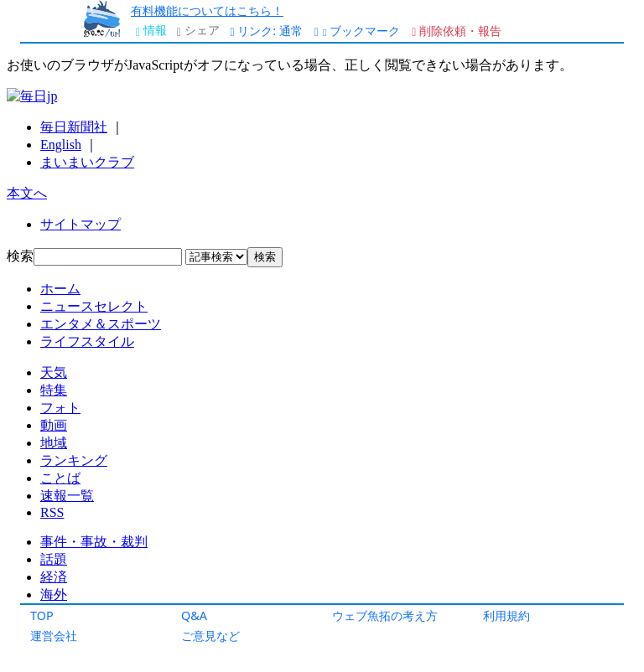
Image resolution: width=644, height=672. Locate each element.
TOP (42, 615)
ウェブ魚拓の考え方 (385, 615)
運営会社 (54, 636)
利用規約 (506, 615)
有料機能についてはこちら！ (207, 10)
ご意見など (210, 636)
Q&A (194, 615)
